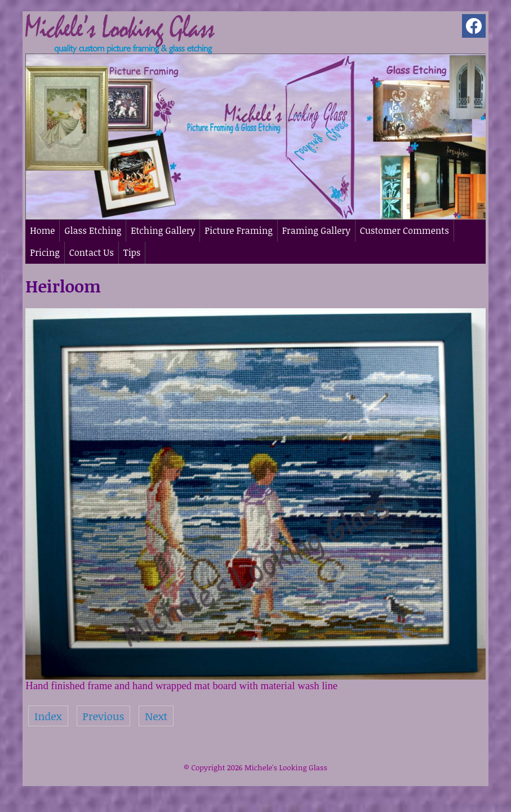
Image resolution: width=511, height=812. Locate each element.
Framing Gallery (316, 230)
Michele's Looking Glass (286, 767)
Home (42, 230)
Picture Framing (238, 230)
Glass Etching (93, 230)
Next (156, 716)
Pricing (45, 252)
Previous (104, 716)
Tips (132, 252)
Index (48, 716)
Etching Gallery (163, 230)
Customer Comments (405, 230)
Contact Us (92, 252)
